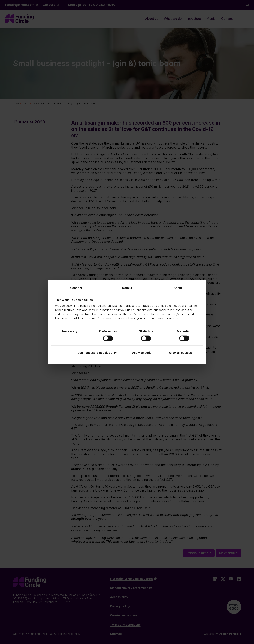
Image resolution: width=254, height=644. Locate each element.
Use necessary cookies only (97, 353)
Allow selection (143, 353)
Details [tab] (127, 288)
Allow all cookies (180, 353)
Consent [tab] (76, 288)
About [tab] (178, 288)
